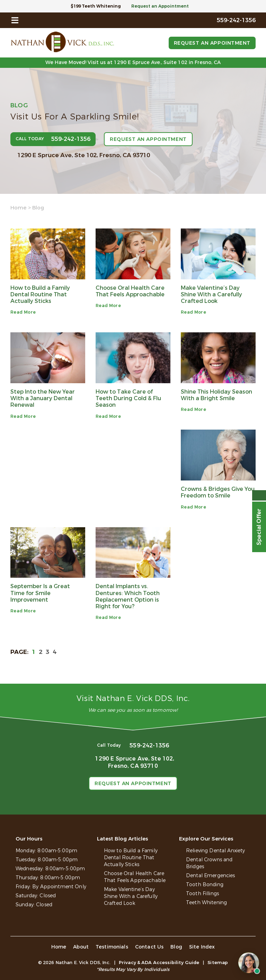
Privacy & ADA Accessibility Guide (159, 963)
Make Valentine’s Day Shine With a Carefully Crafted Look (211, 294)
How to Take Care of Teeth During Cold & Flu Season (128, 398)
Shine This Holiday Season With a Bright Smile (216, 395)
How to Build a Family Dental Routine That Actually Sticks (40, 294)
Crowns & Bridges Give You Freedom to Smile (218, 492)
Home (19, 208)
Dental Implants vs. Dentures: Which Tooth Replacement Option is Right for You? (128, 596)
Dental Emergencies (211, 876)
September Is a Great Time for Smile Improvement (40, 593)
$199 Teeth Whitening (96, 6)
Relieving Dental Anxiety (215, 851)
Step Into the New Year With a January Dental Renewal (43, 398)
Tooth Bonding (205, 885)
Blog (176, 947)
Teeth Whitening (206, 903)
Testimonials (112, 947)
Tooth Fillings (202, 894)
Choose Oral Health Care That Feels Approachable (130, 291)
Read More (23, 312)
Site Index (202, 947)
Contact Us (149, 947)
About (81, 947)
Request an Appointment (160, 6)
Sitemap (218, 963)
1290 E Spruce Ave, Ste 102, (84, 155)
